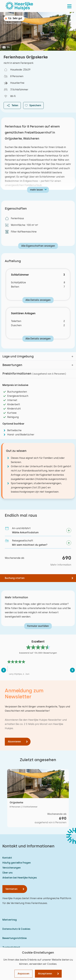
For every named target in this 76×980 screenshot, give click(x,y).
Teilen (12, 105)
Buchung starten (15, 578)
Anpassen (23, 974)
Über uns (8, 873)
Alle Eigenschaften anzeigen (38, 246)
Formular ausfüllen (38, 626)
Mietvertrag (10, 920)
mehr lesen (36, 190)
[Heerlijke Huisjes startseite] (19, 6)
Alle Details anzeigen (38, 300)
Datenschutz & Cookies (16, 929)
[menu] (69, 6)
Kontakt (7, 858)
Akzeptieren (45, 974)
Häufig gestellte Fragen (17, 863)
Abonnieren (14, 742)
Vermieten (11, 889)
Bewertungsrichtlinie (15, 938)
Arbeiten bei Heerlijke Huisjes (20, 878)
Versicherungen (12, 868)
